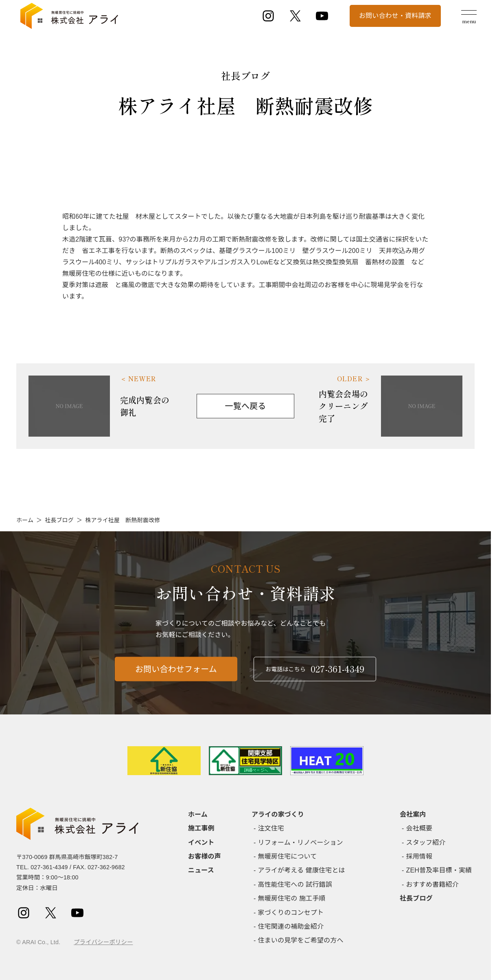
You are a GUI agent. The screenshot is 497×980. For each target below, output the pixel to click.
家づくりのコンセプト (291, 913)
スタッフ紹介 (426, 843)
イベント (201, 843)
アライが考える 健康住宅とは (302, 870)
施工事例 (201, 828)
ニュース (201, 870)
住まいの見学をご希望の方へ (301, 940)
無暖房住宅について (288, 856)
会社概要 (419, 828)
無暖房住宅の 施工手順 (292, 898)
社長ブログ (59, 520)
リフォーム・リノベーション (301, 843)
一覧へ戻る (246, 406)
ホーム (25, 520)
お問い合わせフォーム (176, 673)
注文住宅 (271, 828)
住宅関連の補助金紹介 (291, 926)
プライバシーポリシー (103, 942)
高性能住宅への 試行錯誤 (295, 884)
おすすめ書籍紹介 (432, 884)
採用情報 (419, 856)
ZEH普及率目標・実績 (439, 870)
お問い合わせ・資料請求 (395, 16)
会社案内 (413, 814)
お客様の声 (205, 856)
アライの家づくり (278, 814)
